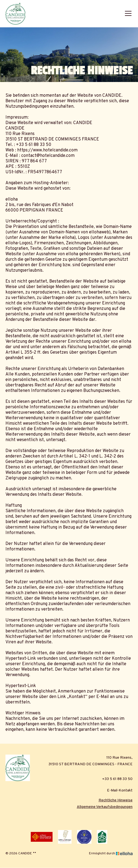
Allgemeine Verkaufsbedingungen (105, 807)
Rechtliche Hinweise (116, 800)
